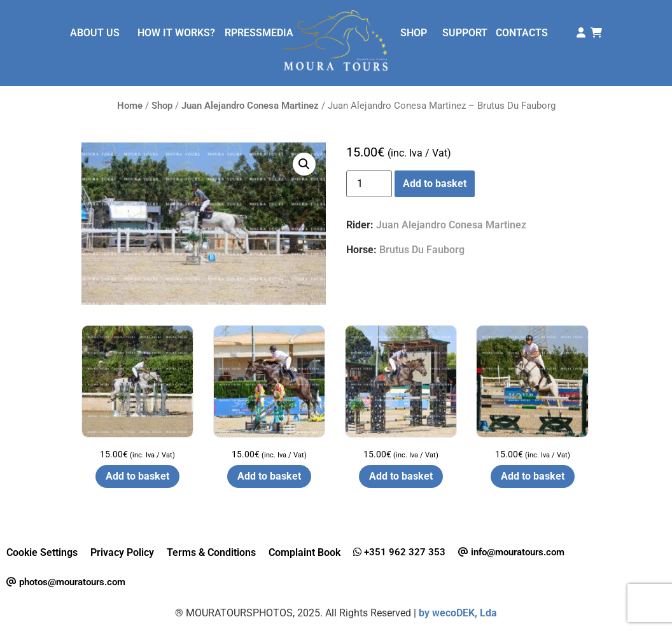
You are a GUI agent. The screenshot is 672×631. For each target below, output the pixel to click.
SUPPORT (465, 33)
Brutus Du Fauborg (422, 250)
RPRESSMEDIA (259, 33)
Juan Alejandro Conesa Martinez (250, 106)
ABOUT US (95, 33)
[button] (304, 164)
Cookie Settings (42, 552)
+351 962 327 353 (399, 552)
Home (130, 106)
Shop (162, 106)
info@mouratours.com (511, 552)
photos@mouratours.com (66, 582)
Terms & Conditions (211, 552)
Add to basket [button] (137, 476)
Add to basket (435, 184)
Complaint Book (304, 552)
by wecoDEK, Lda (458, 613)
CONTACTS (522, 33)
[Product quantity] (369, 184)
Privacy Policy (122, 552)
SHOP (414, 33)
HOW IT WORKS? (176, 33)
